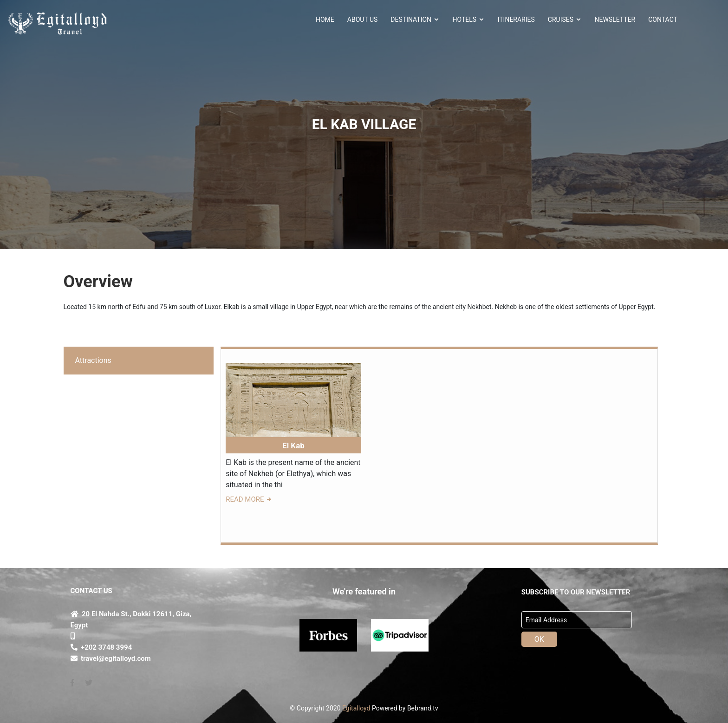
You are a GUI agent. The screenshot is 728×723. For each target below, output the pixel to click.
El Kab (293, 445)
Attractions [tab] (93, 360)
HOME (325, 19)
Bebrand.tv (423, 708)
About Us (363, 19)
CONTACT (663, 19)
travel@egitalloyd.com (111, 658)
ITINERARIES (516, 19)
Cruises (565, 19)
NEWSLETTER (615, 19)
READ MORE (249, 499)
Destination (415, 19)
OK (539, 639)
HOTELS (469, 19)
